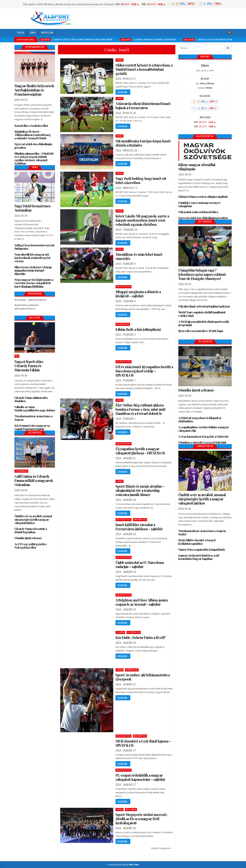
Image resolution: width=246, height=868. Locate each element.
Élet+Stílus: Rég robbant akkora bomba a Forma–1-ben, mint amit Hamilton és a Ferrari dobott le (140, 409)
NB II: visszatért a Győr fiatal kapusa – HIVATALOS (143, 743)
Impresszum (47, 33)
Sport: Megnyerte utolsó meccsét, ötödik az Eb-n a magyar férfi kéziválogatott (141, 819)
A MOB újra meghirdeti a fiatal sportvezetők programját (204, 323)
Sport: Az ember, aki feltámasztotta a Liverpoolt (143, 677)
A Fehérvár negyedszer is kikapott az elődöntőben (200, 420)
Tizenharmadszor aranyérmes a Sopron (33, 418)
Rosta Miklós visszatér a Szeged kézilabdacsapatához (197, 542)
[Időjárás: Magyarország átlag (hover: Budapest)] (196, 4)
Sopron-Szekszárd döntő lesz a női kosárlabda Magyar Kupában (199, 557)
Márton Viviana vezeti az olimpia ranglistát (203, 197)
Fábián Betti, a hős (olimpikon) (138, 329)
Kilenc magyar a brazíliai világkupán (197, 167)
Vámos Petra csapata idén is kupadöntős (202, 550)
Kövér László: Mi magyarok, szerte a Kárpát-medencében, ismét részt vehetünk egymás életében (142, 220)
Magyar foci (140, 520)
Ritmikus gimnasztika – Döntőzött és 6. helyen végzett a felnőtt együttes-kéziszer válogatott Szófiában (34, 159)
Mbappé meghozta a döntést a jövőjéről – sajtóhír (138, 294)
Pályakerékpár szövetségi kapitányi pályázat (204, 306)
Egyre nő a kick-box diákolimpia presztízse (33, 146)
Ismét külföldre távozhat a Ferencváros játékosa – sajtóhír (139, 527)
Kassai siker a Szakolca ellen (31, 126)
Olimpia (120, 632)
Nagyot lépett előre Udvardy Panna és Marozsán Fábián (29, 366)
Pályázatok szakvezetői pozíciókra (198, 212)
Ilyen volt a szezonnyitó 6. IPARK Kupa (201, 331)
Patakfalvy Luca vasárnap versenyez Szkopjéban (199, 204)
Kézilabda (131, 810)
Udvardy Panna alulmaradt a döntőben (31, 399)
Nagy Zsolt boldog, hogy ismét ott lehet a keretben (141, 180)
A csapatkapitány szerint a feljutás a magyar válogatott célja (204, 429)
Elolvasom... (123, 92)
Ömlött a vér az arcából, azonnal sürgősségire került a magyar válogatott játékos (33, 519)
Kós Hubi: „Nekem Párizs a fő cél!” (141, 637)
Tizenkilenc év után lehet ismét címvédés (139, 256)
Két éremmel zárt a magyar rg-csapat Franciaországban (33, 427)
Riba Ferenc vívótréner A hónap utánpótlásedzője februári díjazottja (33, 270)
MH (17, 356)
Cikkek (33, 33)
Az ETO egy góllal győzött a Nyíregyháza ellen (30, 546)
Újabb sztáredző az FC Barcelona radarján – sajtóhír (140, 564)
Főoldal (21, 33)
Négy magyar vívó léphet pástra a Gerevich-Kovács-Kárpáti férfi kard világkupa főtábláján (34, 283)
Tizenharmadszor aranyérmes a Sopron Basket (202, 533)
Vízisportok (123, 324)
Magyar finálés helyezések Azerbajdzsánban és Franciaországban (34, 90)
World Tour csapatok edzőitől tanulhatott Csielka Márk (202, 314)
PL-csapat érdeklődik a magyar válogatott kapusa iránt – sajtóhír (140, 777)
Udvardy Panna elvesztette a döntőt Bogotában (31, 530)
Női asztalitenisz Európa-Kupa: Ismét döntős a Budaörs (143, 143)
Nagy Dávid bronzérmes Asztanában (32, 208)
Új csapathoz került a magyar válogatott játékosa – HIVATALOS (140, 451)
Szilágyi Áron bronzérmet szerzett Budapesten (34, 247)
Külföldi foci (124, 287)
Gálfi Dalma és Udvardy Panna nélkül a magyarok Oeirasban (34, 480)
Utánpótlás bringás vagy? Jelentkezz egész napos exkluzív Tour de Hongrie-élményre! (202, 274)
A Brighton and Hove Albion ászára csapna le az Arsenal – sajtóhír (142, 602)
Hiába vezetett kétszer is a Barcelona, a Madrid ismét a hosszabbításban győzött (144, 69)
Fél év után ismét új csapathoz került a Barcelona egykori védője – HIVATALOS (144, 371)
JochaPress (21, 471)
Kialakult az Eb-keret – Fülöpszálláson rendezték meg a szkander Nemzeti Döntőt (33, 135)
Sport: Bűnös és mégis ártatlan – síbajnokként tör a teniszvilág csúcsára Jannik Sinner (140, 490)
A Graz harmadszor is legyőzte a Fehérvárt (203, 437)
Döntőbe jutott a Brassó (28, 538)
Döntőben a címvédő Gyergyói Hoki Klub (202, 442)
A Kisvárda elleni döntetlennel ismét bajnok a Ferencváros (143, 106)
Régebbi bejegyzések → (162, 848)
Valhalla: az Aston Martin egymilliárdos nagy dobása (35, 409)
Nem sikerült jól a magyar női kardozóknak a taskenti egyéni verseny (32, 258)
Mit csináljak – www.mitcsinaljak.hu (30, 300)
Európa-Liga (132, 670)
